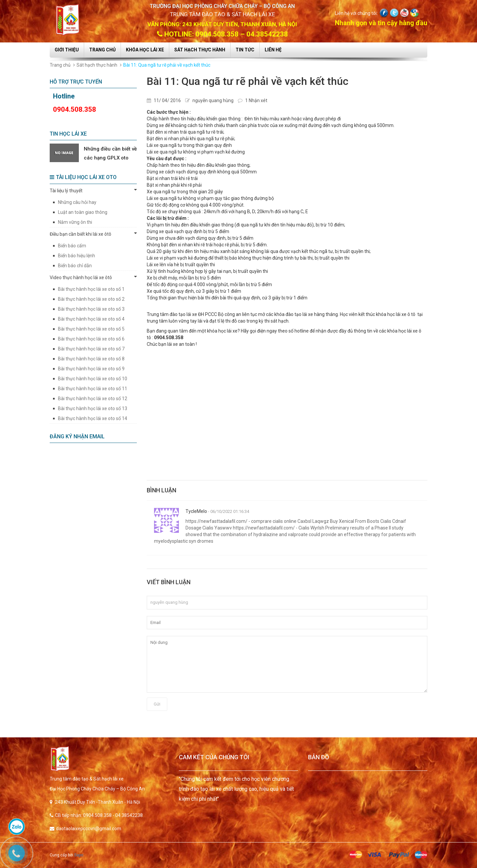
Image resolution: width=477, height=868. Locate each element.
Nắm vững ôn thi (75, 222)
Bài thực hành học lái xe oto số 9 (91, 369)
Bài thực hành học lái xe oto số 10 (93, 379)
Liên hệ (273, 50)
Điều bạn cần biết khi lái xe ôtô (93, 234)
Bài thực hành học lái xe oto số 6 (91, 339)
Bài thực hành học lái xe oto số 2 (91, 299)
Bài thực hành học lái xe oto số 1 (91, 289)
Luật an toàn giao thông (83, 212)
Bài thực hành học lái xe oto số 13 (93, 408)
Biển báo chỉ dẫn (75, 266)
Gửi (157, 704)
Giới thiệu (67, 50)
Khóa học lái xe (145, 50)
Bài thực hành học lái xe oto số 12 (93, 399)
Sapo (79, 855)
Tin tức (245, 50)
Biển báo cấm (72, 246)
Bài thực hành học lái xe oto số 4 (91, 319)
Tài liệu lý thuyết (93, 190)
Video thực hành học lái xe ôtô (93, 277)
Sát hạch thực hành (200, 50)
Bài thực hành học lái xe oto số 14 (93, 418)
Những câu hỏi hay (77, 202)
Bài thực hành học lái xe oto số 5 (91, 329)
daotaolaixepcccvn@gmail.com (89, 829)
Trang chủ (102, 50)
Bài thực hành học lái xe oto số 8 (91, 359)
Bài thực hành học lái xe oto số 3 (91, 309)
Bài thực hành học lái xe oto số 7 (91, 349)
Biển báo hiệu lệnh (77, 256)
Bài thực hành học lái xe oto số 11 (93, 389)
